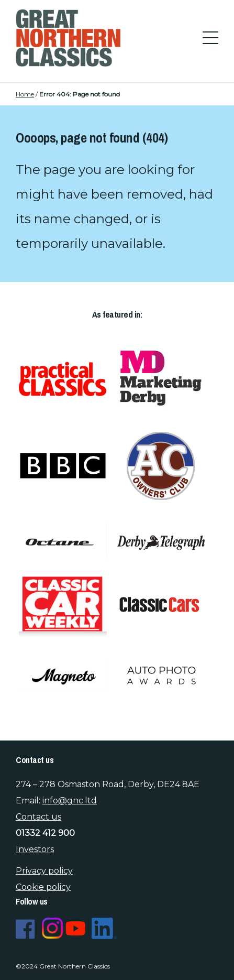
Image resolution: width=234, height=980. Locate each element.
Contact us (38, 817)
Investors (35, 849)
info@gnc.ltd (70, 801)
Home (25, 94)
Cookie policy (43, 887)
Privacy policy (44, 871)
